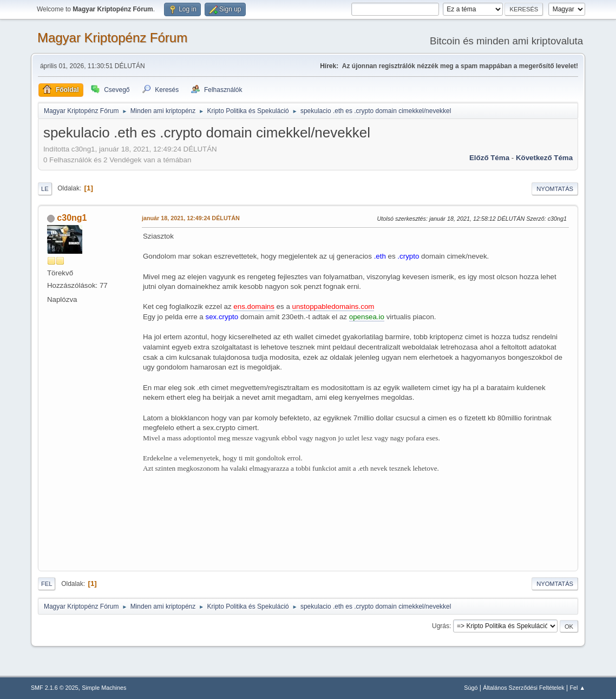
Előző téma (489, 158)
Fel (47, 584)
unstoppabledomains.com (333, 306)
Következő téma (544, 158)
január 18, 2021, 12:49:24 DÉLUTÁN (191, 218)
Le (45, 189)
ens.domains (254, 306)
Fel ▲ (577, 688)
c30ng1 (72, 218)
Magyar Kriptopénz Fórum (112, 38)
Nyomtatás (555, 189)
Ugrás (441, 626)
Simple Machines (104, 688)
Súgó (471, 688)
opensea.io (367, 317)
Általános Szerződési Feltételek (523, 688)
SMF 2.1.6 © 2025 (55, 688)
